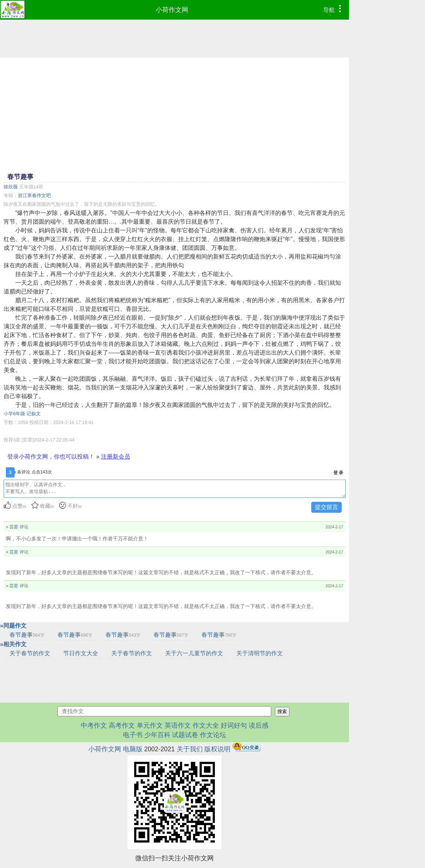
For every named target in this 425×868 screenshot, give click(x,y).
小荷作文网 (172, 10)
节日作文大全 (81, 653)
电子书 (134, 735)
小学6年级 (14, 414)
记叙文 (34, 414)
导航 (334, 9)
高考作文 (122, 725)
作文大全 (206, 725)
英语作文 (178, 725)
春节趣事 (27, 635)
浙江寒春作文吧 (34, 195)
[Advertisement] (175, 114)
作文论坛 (213, 735)
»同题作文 (13, 626)
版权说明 (217, 749)
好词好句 (234, 725)
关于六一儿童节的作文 (194, 653)
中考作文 (94, 725)
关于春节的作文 (30, 653)
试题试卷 (185, 735)
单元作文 (150, 725)
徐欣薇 (11, 187)
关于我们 (190, 749)
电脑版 (133, 749)
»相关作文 (13, 644)
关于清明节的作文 (260, 653)
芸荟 (14, 527)
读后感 (258, 725)
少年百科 (157, 735)
